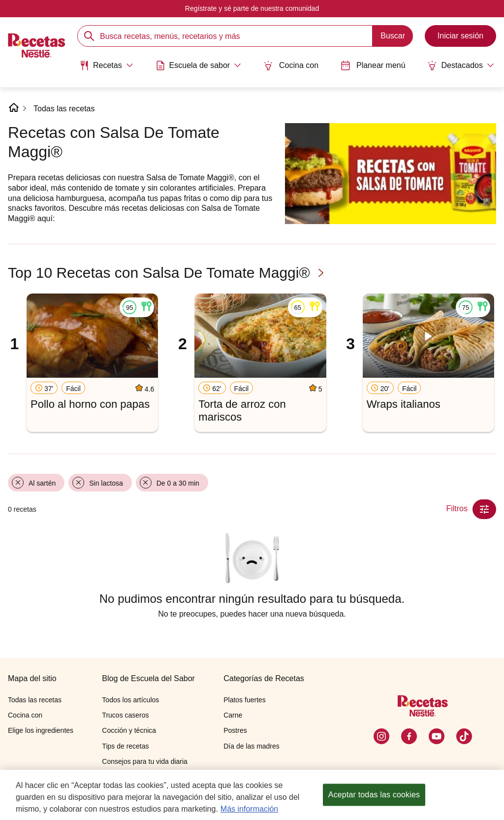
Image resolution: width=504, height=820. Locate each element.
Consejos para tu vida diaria (145, 761)
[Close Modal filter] (484, 509)
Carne (233, 715)
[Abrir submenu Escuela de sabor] (199, 66)
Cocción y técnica (129, 730)
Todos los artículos (130, 700)
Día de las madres (252, 746)
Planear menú (373, 66)
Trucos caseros (125, 715)
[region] (252, 795)
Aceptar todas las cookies (374, 795)
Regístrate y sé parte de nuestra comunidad (252, 8)
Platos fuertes (245, 700)
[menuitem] (106, 69)
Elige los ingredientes (41, 730)
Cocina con (291, 66)
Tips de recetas (125, 746)
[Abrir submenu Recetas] (106, 66)
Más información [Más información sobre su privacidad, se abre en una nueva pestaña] (249, 809)
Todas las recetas (64, 109)
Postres (235, 730)
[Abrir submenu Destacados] (461, 66)
